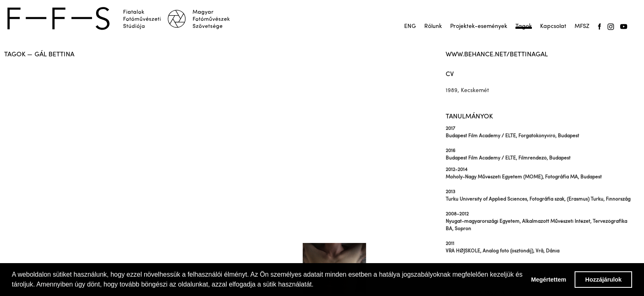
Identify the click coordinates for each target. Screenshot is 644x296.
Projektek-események (479, 27)
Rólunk (433, 27)
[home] (124, 18)
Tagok (524, 27)
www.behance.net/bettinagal (497, 55)
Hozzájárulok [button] (604, 280)
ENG (410, 27)
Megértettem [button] (549, 280)
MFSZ (582, 27)
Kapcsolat (553, 27)
